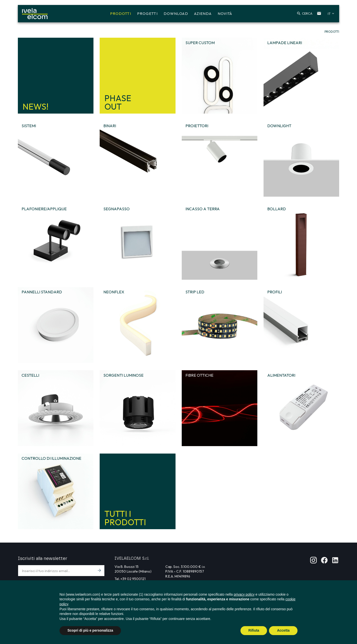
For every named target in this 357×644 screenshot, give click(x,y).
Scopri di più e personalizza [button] (90, 630)
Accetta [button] (283, 630)
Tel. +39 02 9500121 (130, 579)
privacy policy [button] (244, 594)
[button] (301, 14)
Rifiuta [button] (254, 630)
